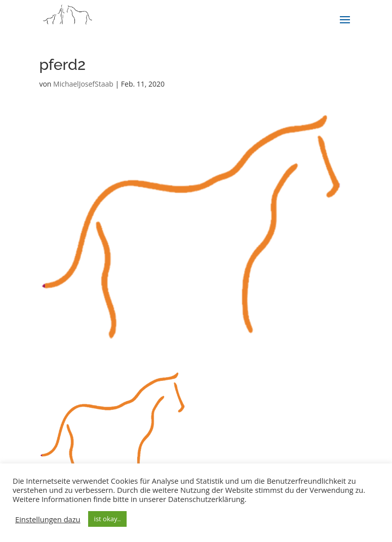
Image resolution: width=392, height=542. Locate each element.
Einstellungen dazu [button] (48, 519)
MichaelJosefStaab (83, 84)
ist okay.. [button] (108, 519)
